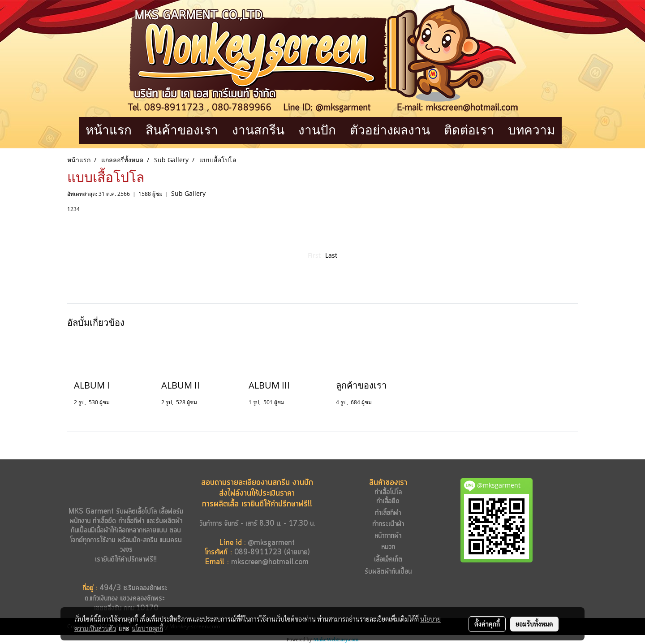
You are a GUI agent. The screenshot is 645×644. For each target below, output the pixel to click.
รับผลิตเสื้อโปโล (135, 512)
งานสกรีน (258, 130)
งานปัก (317, 130)
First (314, 255)
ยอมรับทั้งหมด (534, 624)
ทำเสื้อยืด (104, 521)
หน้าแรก (109, 130)
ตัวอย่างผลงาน (390, 130)
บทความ (531, 130)
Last (331, 255)
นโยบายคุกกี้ (147, 628)
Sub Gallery (188, 193)
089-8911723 (258, 552)
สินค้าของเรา (182, 130)
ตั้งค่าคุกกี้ (487, 624)
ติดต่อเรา (469, 130)
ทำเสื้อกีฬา (131, 521)
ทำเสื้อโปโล (388, 492)
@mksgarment (271, 543)
